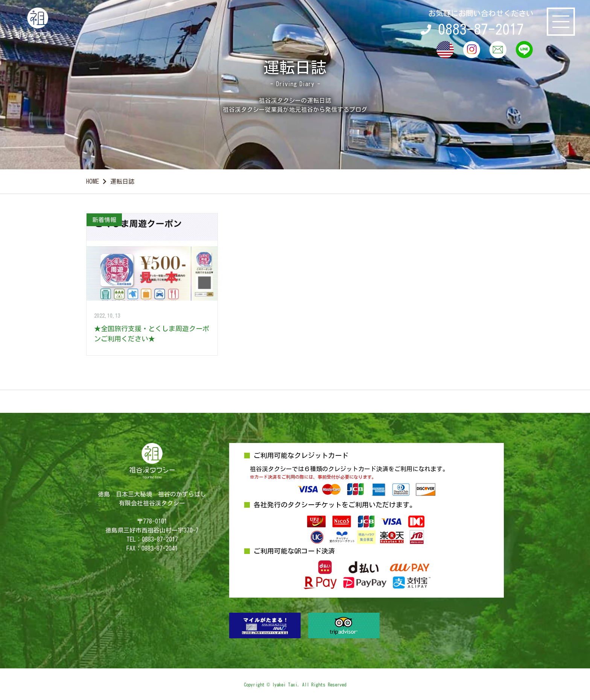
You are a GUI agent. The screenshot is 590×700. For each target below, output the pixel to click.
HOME (93, 181)
